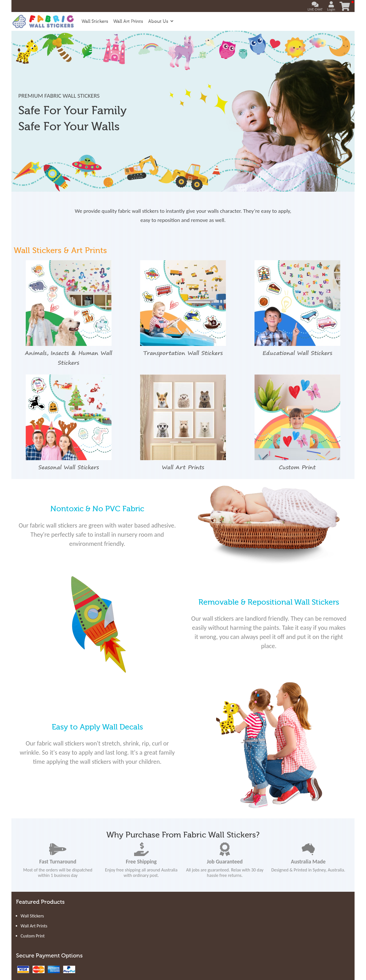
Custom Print (33, 936)
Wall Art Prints (128, 21)
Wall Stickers (95, 21)
